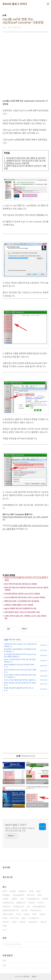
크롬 (5, 918)
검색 (46, 944)
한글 (39, 891)
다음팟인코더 (19, 906)
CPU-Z (41, 903)
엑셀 (32, 891)
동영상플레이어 (39, 906)
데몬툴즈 (7, 895)
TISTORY (26, 976)
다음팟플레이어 (34, 899)
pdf (23, 899)
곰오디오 (31, 895)
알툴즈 (15, 899)
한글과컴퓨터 (19, 895)
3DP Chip (15, 918)
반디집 (44, 922)
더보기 (5, 930)
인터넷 (23, 922)
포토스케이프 (9, 914)
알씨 (15, 922)
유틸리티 (7, 906)
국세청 (46, 899)
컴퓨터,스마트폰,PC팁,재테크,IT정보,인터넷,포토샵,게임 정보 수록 (20, 829)
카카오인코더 (36, 910)
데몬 (5, 926)
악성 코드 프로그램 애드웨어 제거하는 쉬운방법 (19, 680)
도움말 (13, 891)
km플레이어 (34, 918)
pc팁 (6, 639)
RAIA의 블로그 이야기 (15, 4)
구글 (19, 914)
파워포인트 (34, 922)
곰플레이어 (22, 903)
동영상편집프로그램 (11, 910)
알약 (5, 891)
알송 (24, 918)
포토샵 (27, 914)
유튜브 (43, 914)
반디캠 (25, 910)
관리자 (34, 976)
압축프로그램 (9, 903)
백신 (35, 914)
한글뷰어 (23, 891)
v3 (29, 906)
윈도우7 (7, 922)
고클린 (6, 899)
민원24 (32, 903)
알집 (40, 895)
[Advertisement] (25, 64)
